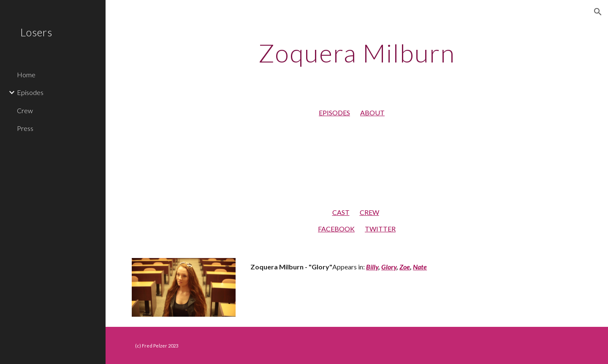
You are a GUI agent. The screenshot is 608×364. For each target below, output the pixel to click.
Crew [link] (25, 110)
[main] (357, 53)
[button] (598, 12)
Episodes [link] (30, 92)
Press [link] (25, 128)
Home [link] (26, 75)
